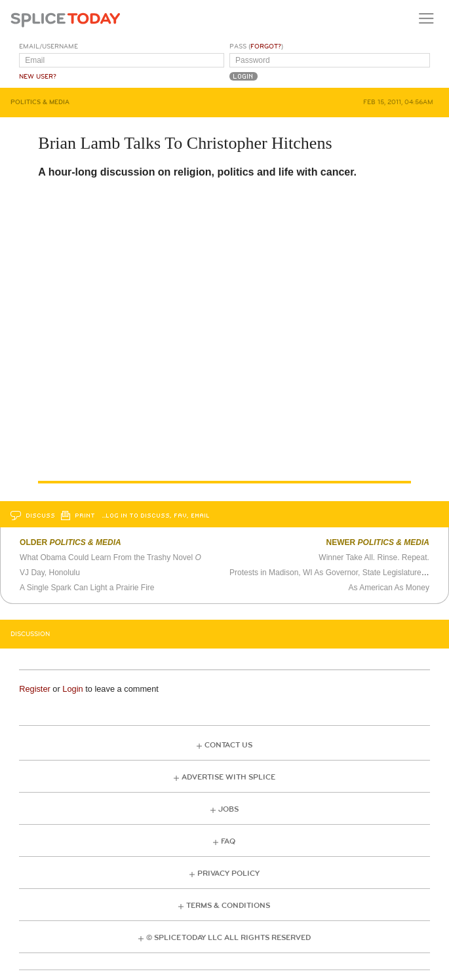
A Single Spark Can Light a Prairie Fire (87, 588)
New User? (38, 77)
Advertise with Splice (228, 777)
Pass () (256, 47)
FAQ (228, 841)
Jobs (228, 809)
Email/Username (49, 47)
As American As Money (389, 588)
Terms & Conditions (228, 906)
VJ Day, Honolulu (50, 573)
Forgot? (266, 47)
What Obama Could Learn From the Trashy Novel (110, 557)
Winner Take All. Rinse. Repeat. (374, 557)
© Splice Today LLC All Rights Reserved (228, 938)
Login (72, 689)
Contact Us (228, 745)
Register (35, 689)
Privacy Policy (228, 874)
